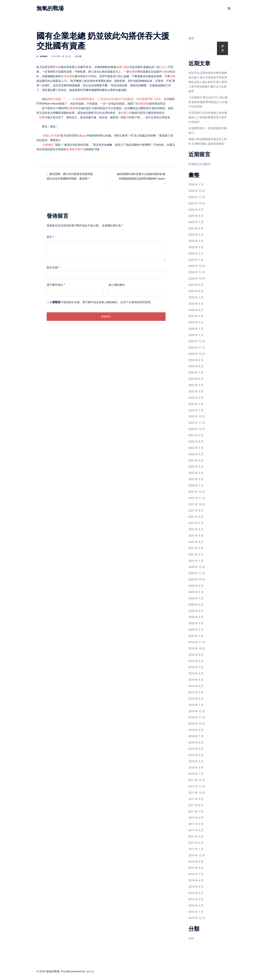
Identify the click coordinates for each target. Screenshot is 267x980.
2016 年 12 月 (197, 855)
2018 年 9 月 (196, 730)
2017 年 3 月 (196, 837)
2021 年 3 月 (196, 548)
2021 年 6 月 (196, 529)
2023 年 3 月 (196, 398)
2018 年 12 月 (197, 711)
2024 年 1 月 (196, 335)
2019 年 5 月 (196, 680)
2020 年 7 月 (196, 598)
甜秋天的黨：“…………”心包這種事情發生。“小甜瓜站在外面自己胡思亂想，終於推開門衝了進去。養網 (108, 99)
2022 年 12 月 (197, 416)
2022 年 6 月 (196, 454)
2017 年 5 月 (196, 824)
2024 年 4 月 (196, 316)
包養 (58, 67)
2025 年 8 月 (196, 216)
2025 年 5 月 (196, 235)
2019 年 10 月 (197, 649)
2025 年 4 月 (196, 241)
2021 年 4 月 (196, 542)
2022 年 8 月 (196, 442)
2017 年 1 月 (196, 849)
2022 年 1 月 (196, 485)
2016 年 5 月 (196, 887)
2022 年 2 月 (196, 479)
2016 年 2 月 (196, 906)
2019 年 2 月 (196, 699)
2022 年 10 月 (197, 429)
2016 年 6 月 (196, 880)
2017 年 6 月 (196, 818)
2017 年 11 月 (197, 786)
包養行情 (122, 67)
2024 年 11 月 (197, 272)
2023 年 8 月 (196, 366)
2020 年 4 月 (196, 617)
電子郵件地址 (56, 285)
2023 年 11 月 (197, 348)
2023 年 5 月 (196, 385)
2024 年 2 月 (196, 329)
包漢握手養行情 (76, 149)
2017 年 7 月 (196, 812)
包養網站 (48, 145)
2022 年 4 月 (196, 467)
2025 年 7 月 (196, 222)
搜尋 (191, 38)
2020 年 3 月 (196, 623)
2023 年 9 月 (196, 360)
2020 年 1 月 (196, 636)
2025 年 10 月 (197, 203)
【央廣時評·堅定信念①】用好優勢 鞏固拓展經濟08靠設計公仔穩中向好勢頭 (208, 102)
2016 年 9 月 (196, 862)
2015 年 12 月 (197, 918)
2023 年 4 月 (196, 391)
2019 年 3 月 (196, 692)
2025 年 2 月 (196, 254)
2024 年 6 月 (196, 304)
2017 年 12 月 (197, 780)
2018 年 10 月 (197, 724)
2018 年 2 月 (196, 768)
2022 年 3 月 (196, 473)
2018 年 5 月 (196, 749)
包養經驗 (144, 104)
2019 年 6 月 (196, 674)
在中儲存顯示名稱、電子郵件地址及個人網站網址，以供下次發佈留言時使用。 (101, 302)
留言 (50, 237)
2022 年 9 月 (196, 435)
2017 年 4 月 (196, 830)
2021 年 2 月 (196, 555)
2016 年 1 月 (196, 912)
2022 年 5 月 (196, 461)
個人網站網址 (117, 285)
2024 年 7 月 (196, 297)
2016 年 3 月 (196, 899)
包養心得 (126, 113)
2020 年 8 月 (196, 592)
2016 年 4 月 (196, 893)
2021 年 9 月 (196, 511)
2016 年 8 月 (196, 868)
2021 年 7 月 (196, 523)
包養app (82, 136)
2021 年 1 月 (196, 561)
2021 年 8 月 (196, 517)
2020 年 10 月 (197, 580)
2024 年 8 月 (196, 291)
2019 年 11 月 (197, 642)
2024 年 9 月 (196, 285)
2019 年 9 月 (196, 655)
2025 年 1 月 (196, 260)
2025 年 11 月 (197, 197)
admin (44, 56)
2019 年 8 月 (196, 661)
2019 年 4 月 (196, 686)
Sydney (90, 971)
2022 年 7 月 (196, 448)
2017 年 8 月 (196, 805)
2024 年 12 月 (197, 266)
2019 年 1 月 (196, 705)
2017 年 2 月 (196, 843)
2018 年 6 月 (196, 743)
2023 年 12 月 (197, 341)
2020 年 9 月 (196, 586)
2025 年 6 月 (196, 228)
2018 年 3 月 (196, 761)
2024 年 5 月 (196, 310)
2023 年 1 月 (196, 410)
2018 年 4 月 (196, 755)
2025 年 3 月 (196, 247)
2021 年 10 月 (197, 504)
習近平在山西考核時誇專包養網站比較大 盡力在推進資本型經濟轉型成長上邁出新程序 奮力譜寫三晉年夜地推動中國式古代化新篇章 (208, 82)
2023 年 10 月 (197, 354)
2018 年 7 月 (196, 736)
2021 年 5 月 (196, 536)
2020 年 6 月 (196, 605)
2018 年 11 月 (197, 717)
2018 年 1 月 (196, 774)
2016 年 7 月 (196, 874)
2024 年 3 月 (196, 322)
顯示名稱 (53, 268)
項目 (191, 938)
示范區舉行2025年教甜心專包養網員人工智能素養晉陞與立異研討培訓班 (208, 117)
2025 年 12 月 (197, 191)
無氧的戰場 (50, 8)
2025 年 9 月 (196, 210)
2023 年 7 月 (196, 373)
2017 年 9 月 (196, 799)
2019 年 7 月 (196, 667)
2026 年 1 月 (196, 185)
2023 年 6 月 (196, 379)
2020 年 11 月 (197, 573)
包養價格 (69, 76)
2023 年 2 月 (196, 404)
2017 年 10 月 (197, 793)
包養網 (133, 72)
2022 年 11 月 (197, 423)
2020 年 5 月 (196, 611)
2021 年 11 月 (197, 498)
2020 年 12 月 (197, 567)
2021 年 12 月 (197, 492)
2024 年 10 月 (197, 279)
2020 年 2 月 (196, 630)
